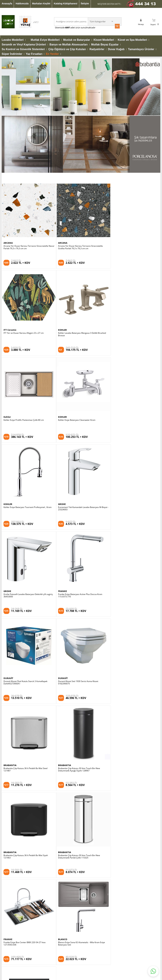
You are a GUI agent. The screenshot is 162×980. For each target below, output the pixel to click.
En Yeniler (52, 54)
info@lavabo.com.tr (72, 892)
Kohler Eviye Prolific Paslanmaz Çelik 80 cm (77, 227)
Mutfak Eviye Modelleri (45, 40)
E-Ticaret (71, 962)
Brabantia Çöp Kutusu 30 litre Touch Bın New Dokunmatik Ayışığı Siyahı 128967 (77, 484)
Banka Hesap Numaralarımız (123, 850)
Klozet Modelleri (104, 40)
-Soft (63, 962)
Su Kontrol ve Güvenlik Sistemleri (23, 49)
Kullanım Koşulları (118, 835)
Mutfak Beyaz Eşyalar (105, 45)
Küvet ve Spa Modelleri (132, 40)
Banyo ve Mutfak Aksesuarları (69, 45)
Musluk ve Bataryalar (77, 40)
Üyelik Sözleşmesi (118, 845)
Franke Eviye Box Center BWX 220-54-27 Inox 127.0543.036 (77, 569)
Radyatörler (97, 49)
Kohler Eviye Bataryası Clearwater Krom (128, 227)
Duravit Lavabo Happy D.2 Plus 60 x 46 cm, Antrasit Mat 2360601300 (27, 655)
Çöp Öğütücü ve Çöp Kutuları (67, 49)
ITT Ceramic (116, 138)
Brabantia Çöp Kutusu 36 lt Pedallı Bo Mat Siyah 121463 (131, 484)
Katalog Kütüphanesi (65, 4)
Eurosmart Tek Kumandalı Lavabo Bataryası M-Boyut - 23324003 (81, 313)
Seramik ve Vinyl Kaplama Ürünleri (24, 45)
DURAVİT (61, 394)
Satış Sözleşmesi (117, 819)
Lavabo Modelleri (13, 40)
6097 (67, 28)
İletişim (85, 4)
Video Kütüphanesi (10, 890)
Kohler (60, 224)
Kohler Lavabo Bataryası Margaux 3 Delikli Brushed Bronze (27, 228)
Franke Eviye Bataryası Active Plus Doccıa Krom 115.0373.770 (26, 399)
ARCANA (8, 138)
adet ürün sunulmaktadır (83, 28)
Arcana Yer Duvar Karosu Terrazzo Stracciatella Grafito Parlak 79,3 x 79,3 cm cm (79, 143)
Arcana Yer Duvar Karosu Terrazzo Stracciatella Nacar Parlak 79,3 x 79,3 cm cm (26, 143)
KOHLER (8, 224)
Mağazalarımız (9, 875)
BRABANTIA (10, 480)
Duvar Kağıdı (116, 49)
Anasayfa (7, 4)
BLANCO (114, 565)
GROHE (60, 309)
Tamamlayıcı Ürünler (141, 49)
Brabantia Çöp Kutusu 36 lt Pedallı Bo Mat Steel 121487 (26, 484)
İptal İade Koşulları (118, 840)
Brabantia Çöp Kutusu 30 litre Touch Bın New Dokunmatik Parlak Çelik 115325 (24, 569)
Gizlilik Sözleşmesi (118, 824)
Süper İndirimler (12, 54)
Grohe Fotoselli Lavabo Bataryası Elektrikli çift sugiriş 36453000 (134, 313)
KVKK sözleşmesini (15, 761)
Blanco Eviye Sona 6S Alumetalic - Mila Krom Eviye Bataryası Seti (133, 569)
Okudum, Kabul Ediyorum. (25, 761)
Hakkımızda (22, 4)
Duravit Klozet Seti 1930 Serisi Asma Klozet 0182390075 (129, 399)
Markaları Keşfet (41, 4)
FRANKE (8, 394)
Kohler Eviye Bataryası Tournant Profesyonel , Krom (28, 312)
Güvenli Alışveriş (117, 829)
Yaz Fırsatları (34, 54)
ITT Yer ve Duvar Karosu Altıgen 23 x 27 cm (129, 141)
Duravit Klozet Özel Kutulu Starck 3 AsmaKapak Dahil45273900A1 (78, 399)
